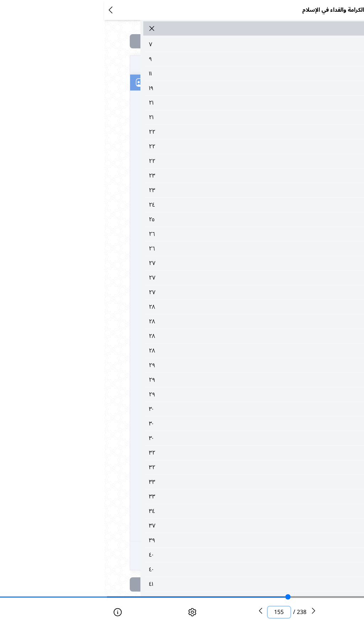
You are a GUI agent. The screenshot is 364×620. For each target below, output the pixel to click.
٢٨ (202, 307)
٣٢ (202, 453)
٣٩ (202, 540)
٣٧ (202, 526)
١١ (202, 74)
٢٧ (202, 263)
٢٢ (202, 132)
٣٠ (202, 409)
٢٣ (202, 176)
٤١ (202, 584)
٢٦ (202, 234)
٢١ (202, 103)
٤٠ (202, 555)
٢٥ (202, 219)
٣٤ (202, 511)
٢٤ (202, 205)
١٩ (202, 88)
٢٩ (202, 365)
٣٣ (202, 482)
